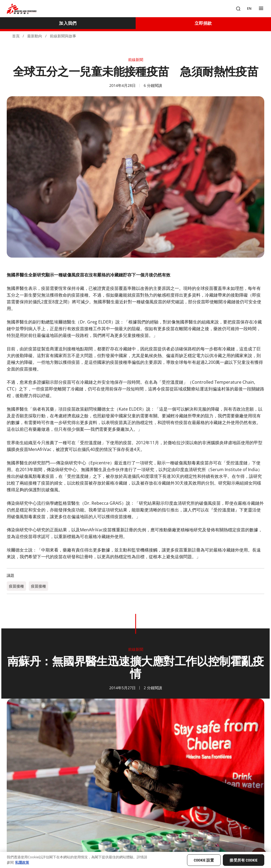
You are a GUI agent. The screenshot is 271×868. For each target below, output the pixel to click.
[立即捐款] (203, 23)
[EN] (249, 9)
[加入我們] (68, 23)
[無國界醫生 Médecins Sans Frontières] (22, 9)
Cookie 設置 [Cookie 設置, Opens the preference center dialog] (204, 860)
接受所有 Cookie (244, 860)
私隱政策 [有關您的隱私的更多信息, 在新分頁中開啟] (22, 862)
